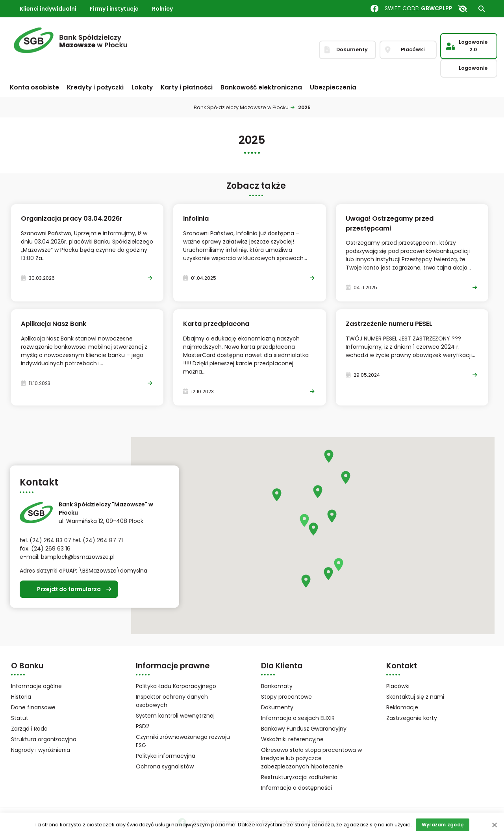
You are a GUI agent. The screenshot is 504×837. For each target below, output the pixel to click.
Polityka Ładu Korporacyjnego (176, 686)
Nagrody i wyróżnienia (41, 750)
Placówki (398, 686)
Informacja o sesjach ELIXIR (298, 718)
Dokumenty (277, 707)
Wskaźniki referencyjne (292, 739)
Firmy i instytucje (114, 9)
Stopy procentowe (286, 697)
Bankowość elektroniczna (261, 87)
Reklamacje (402, 707)
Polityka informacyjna (166, 756)
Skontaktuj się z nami (415, 697)
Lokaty (142, 87)
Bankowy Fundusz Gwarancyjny (312, 729)
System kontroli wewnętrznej (175, 716)
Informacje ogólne (36, 686)
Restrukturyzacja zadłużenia (299, 777)
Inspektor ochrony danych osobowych (172, 701)
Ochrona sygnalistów (165, 766)
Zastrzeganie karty (412, 718)
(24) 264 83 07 (50, 541)
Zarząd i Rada (29, 729)
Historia (21, 697)
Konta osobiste (34, 87)
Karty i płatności (187, 87)
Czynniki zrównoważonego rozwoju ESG (183, 741)
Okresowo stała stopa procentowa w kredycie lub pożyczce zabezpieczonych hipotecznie (311, 758)
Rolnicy (162, 9)
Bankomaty (277, 686)
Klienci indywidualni (48, 9)
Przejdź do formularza (69, 589)
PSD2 (143, 726)
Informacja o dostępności (296, 788)
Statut (30, 719)
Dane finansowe (33, 707)
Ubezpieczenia (333, 87)
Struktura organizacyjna (54, 740)
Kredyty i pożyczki (95, 87)
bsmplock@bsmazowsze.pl (78, 557)
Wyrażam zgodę (443, 825)
